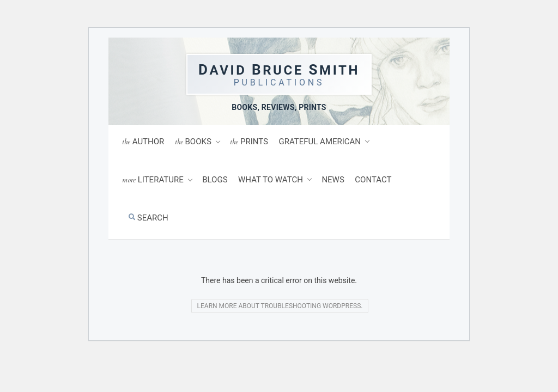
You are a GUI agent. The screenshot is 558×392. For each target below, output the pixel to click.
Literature (153, 180)
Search (148, 218)
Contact (373, 180)
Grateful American (320, 142)
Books (193, 142)
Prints (249, 142)
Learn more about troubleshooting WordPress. (280, 306)
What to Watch (271, 180)
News (333, 180)
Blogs (215, 180)
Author (143, 142)
